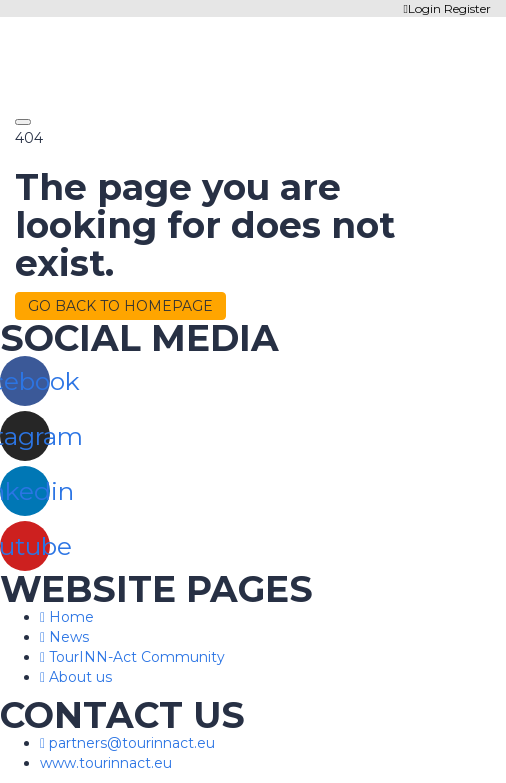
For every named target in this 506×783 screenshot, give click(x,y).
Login (424, 8)
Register (467, 8)
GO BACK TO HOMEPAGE (120, 306)
